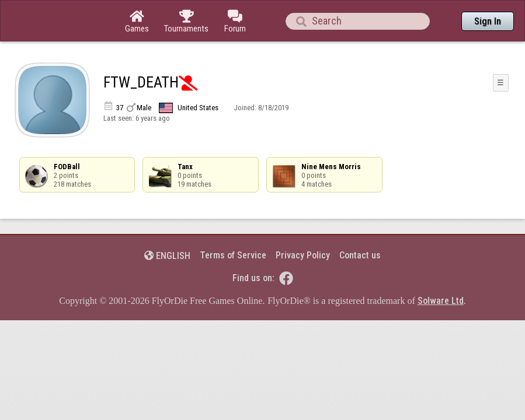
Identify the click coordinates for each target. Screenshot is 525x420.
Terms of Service (233, 223)
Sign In (488, 21)
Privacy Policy (303, 223)
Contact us (360, 223)
